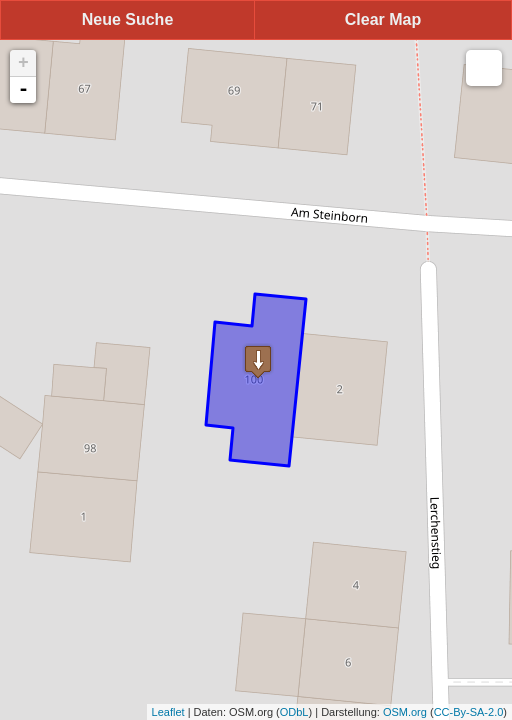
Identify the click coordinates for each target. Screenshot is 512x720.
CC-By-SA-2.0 (469, 712)
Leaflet (168, 712)
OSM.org (405, 712)
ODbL (294, 712)
